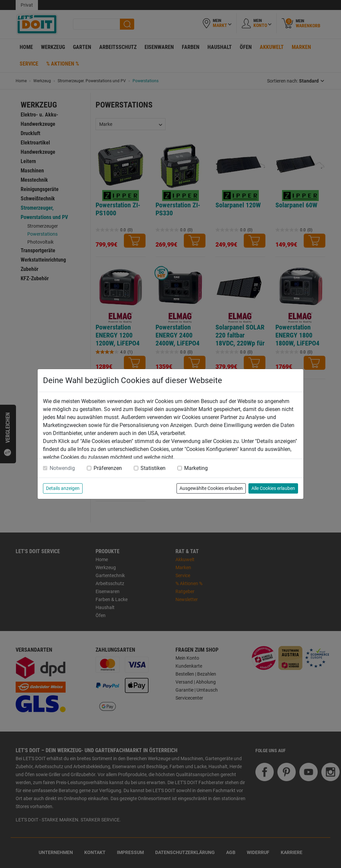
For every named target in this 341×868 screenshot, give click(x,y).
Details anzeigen (63, 488)
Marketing (196, 468)
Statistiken (153, 468)
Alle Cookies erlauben (273, 488)
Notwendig (62, 468)
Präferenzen (108, 468)
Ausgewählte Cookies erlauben (211, 488)
